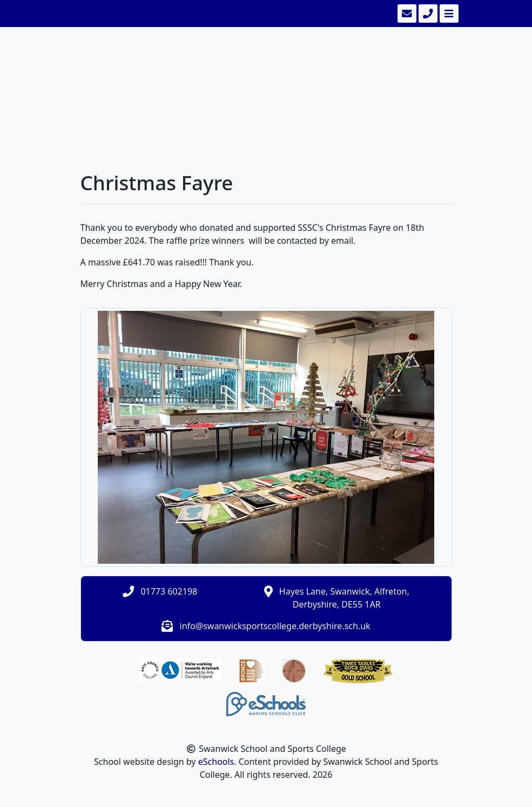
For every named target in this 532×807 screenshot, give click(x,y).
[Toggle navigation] (448, 14)
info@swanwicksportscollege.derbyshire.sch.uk (275, 626)
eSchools (216, 762)
